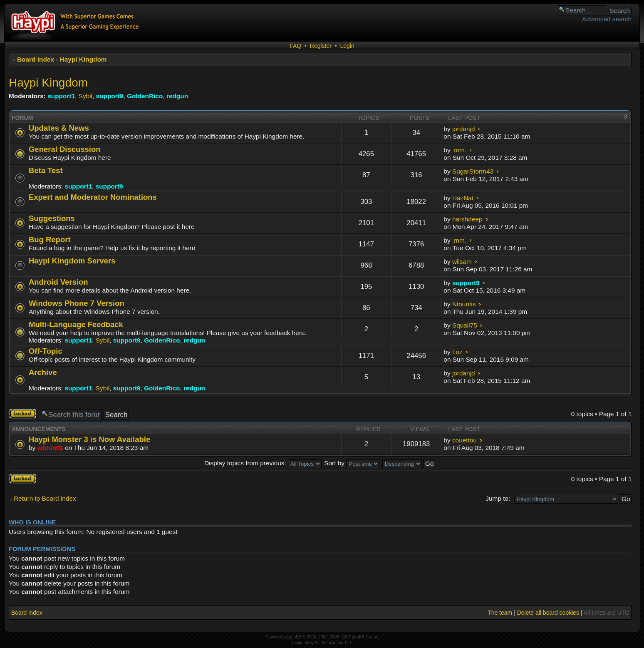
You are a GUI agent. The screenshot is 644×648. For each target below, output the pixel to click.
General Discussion (64, 149)
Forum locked (23, 414)
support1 (61, 96)
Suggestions (52, 218)
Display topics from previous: (263, 463)
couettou (464, 440)
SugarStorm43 (473, 171)
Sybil (85, 96)
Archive (43, 372)
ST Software (326, 643)
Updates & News (59, 128)
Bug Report (50, 240)
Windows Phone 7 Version (77, 303)
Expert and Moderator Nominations (93, 197)
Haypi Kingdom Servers (72, 261)
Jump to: (498, 498)
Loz (457, 352)
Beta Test (46, 170)
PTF (349, 643)
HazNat (463, 198)
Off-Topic (46, 351)
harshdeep (467, 219)
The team (500, 613)
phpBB (295, 637)
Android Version (58, 282)
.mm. (459, 150)
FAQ (295, 46)
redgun (177, 96)
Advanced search (607, 19)
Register (321, 46)
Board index (36, 59)
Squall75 (465, 325)
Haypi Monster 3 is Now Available (89, 439)
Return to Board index (45, 498)
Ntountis (464, 304)
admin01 (50, 448)
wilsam (462, 262)
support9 (110, 96)
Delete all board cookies (548, 613)
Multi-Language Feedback (76, 324)
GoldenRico (145, 96)
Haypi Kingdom (83, 59)
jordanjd (464, 129)
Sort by (352, 463)
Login (347, 46)
